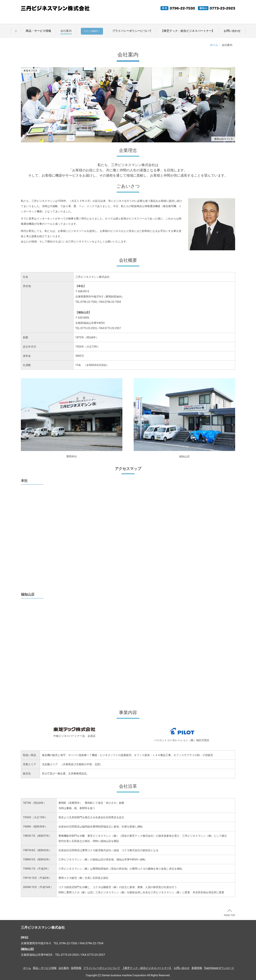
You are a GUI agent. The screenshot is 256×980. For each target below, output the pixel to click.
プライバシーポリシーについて (132, 31)
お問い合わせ (232, 31)
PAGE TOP (229, 913)
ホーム (214, 45)
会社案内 (66, 31)
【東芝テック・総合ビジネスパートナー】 (188, 31)
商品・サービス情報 (38, 31)
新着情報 (197, 968)
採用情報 (76, 968)
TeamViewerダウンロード (219, 968)
